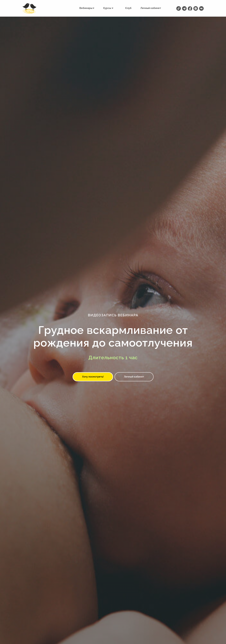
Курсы (107, 8)
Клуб (128, 8)
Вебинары (86, 8)
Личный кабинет (151, 8)
